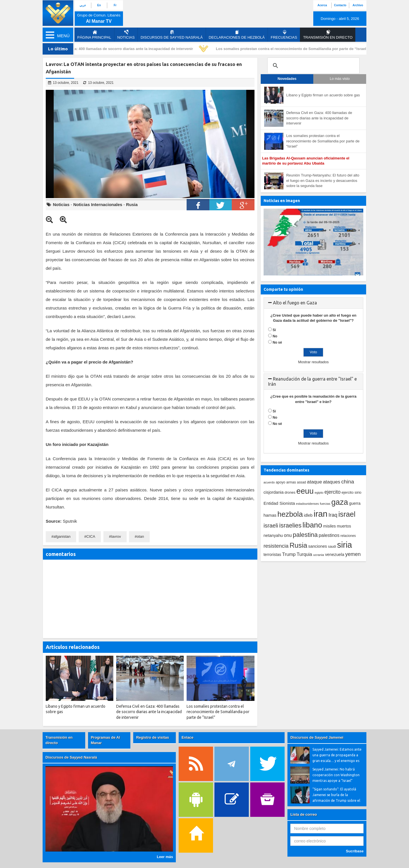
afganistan (62, 536)
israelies (290, 526)
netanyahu (273, 535)
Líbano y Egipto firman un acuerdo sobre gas (323, 95)
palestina (305, 535)
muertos (344, 526)
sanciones (318, 546)
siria (345, 545)
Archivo (358, 5)
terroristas (272, 555)
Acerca (322, 5)
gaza (340, 502)
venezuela (334, 555)
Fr (115, 5)
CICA (91, 536)
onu (288, 535)
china (348, 482)
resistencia (276, 546)
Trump (289, 554)
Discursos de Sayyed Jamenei (317, 737)
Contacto (340, 5)
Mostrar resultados (313, 362)
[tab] (313, 303)
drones (290, 493)
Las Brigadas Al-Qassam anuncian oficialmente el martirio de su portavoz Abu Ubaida (306, 161)
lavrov (116, 536)
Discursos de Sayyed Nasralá (172, 35)
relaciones (348, 536)
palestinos (329, 535)
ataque (315, 482)
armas (291, 482)
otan (140, 536)
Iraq (333, 515)
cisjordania (274, 492)
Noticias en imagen (282, 201)
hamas (270, 515)
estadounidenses (307, 504)
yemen (353, 554)
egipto (319, 493)
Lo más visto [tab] (340, 79)
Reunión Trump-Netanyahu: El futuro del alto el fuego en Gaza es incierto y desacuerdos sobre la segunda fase (323, 180)
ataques (332, 482)
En (99, 5)
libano (312, 525)
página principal (94, 35)
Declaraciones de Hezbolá (237, 35)
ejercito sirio (352, 492)
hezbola (290, 514)
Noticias (126, 35)
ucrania (318, 555)
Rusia (132, 204)
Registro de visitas (153, 737)
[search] (313, 66)
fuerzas (325, 504)
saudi (332, 547)
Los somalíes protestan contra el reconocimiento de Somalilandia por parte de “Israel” (293, 49)
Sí (274, 330)
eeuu (305, 491)
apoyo (280, 482)
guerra (355, 503)
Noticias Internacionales (98, 204)
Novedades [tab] (287, 79)
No (275, 336)
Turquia (304, 554)
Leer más (165, 857)
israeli (271, 526)
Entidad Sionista (279, 503)
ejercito (332, 492)
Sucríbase (355, 851)
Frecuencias (284, 35)
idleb (308, 515)
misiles (330, 526)
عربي (83, 5)
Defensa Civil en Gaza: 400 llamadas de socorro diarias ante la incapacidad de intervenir (117, 49)
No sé (277, 342)
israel (347, 514)
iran (321, 514)
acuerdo (269, 482)
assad (302, 482)
